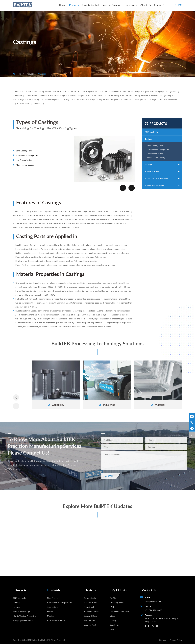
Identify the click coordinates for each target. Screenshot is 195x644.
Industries (56, 590)
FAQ (112, 607)
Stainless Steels (90, 602)
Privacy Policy (176, 640)
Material (91, 590)
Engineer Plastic (91, 625)
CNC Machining (152, 132)
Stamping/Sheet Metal (155, 185)
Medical (51, 616)
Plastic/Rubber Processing (156, 178)
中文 (180, 5)
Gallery (113, 620)
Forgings (148, 164)
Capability (114, 625)
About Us (146, 5)
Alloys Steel (89, 607)
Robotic (50, 611)
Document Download (119, 611)
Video (112, 616)
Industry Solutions (112, 5)
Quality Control (91, 5)
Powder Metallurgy (153, 171)
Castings (42, 74)
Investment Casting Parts (158, 150)
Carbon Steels (90, 598)
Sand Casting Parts (155, 146)
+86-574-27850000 (153, 610)
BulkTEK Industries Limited (36, 640)
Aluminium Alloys (91, 611)
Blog (112, 629)
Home (62, 5)
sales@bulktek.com (153, 601)
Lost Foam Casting (155, 154)
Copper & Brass (90, 616)
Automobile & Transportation (60, 602)
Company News (117, 602)
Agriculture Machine (56, 620)
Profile (113, 598)
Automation (52, 607)
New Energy (52, 598)
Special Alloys (90, 620)
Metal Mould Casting (156, 158)
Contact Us (160, 5)
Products (74, 5)
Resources (131, 5)
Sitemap (162, 640)
